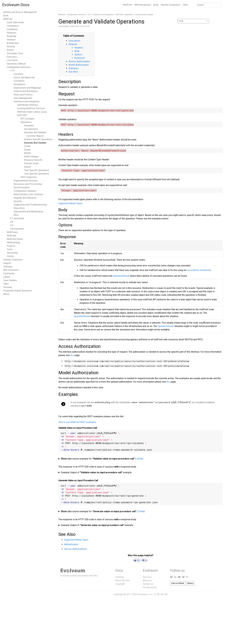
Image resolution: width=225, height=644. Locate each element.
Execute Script (31, 163)
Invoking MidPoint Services (31, 108)
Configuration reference (19, 67)
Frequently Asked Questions (18, 291)
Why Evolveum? (11, 270)
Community (9, 273)
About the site (122, 580)
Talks (185, 5)
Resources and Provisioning (28, 184)
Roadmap (11, 36)
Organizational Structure (26, 181)
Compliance (13, 26)
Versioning (12, 253)
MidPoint (127, 5)
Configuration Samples (25, 191)
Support (7, 263)
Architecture (13, 43)
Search (27, 167)
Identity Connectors (171, 5)
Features (11, 40)
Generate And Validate (35, 143)
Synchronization (22, 187)
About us (147, 580)
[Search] (209, 5)
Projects (11, 246)
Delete (27, 150)
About (6, 294)
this (72, 355)
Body (77, 51)
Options (78, 55)
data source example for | (102, 459)
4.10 (12, 71)
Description (74, 41)
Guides (10, 50)
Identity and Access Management (20, 12)
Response (79, 58)
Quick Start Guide (15, 22)
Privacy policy (150, 587)
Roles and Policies (23, 95)
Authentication (71, 544)
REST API (22, 115)
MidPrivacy (12, 232)
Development (17, 229)
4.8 (12, 222)
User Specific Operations (37, 174)
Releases (12, 33)
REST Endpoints (29, 177)
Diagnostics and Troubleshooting (30, 205)
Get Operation (31, 129)
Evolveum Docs (16, 5)
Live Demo (12, 60)
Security (11, 46)
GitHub (140, 459)
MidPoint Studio (15, 239)
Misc (16, 215)
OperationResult (121, 276)
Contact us (148, 584)
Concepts (18, 74)
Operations (26, 122)
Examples (29, 126)
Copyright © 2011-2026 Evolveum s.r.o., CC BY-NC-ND (141, 594)
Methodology (13, 242)
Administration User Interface (28, 194)
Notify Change (31, 157)
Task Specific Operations (37, 170)
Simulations (20, 84)
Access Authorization (79, 61)
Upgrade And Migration (25, 198)
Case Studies (10, 280)
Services (147, 577)
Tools (10, 249)
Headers (79, 48)
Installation (12, 29)
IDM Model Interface (28, 105)
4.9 (12, 225)
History (10, 256)
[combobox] (193, 21)
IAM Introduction (143, 5)
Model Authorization (79, 65)
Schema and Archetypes (26, 91)
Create (27, 146)
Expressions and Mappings (27, 88)
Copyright (120, 584)
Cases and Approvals (24, 77)
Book (156, 5)
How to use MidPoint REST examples (77, 422)
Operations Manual (16, 64)
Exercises (12, 57)
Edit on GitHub (178, 583)
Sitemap (120, 577)
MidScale (11, 236)
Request (73, 44)
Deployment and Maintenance (28, 212)
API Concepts (27, 119)
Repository (19, 208)
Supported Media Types (70, 203)
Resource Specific (33, 160)
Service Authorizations (75, 549)
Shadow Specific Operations (38, 139)
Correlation (19, 81)
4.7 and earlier (17, 218)
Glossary (8, 287)
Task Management (23, 98)
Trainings (8, 267)
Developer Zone (15, 53)
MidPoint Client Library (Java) (32, 112)
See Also (73, 72)
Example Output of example (96, 472)
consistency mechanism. (199, 270)
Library (7, 277)
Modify (28, 153)
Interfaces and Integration (27, 102)
